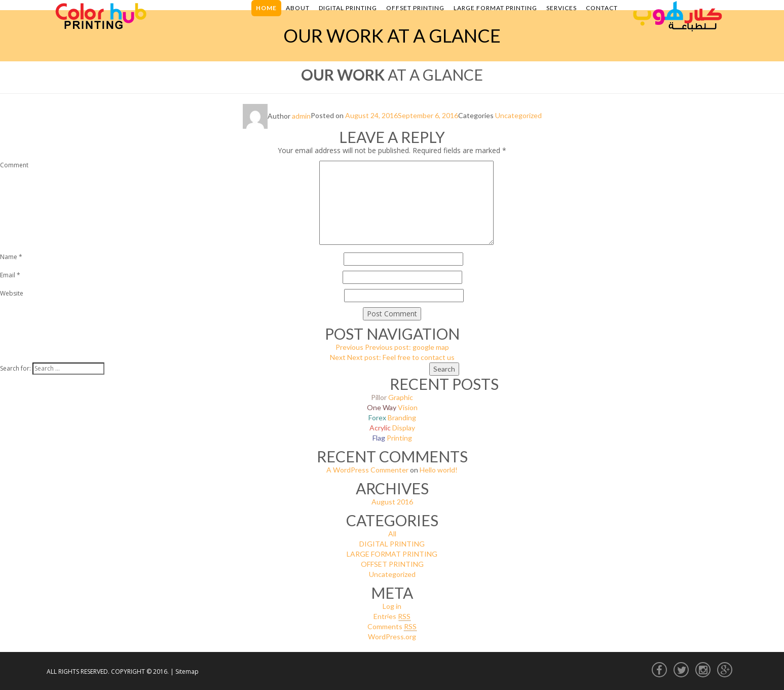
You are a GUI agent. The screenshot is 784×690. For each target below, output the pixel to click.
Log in (392, 606)
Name (11, 257)
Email (10, 275)
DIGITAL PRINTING (392, 544)
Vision (392, 407)
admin (301, 116)
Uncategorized (518, 116)
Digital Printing (348, 8)
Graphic (392, 397)
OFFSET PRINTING (392, 564)
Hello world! (439, 470)
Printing (392, 438)
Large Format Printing (495, 8)
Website (12, 293)
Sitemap (187, 671)
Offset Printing (415, 8)
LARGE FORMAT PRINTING (392, 554)
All (392, 534)
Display (392, 428)
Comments (392, 627)
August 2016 (392, 502)
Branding (392, 417)
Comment (14, 165)
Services (562, 8)
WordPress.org (392, 637)
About (298, 8)
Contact (602, 8)
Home (266, 8)
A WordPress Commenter (367, 470)
